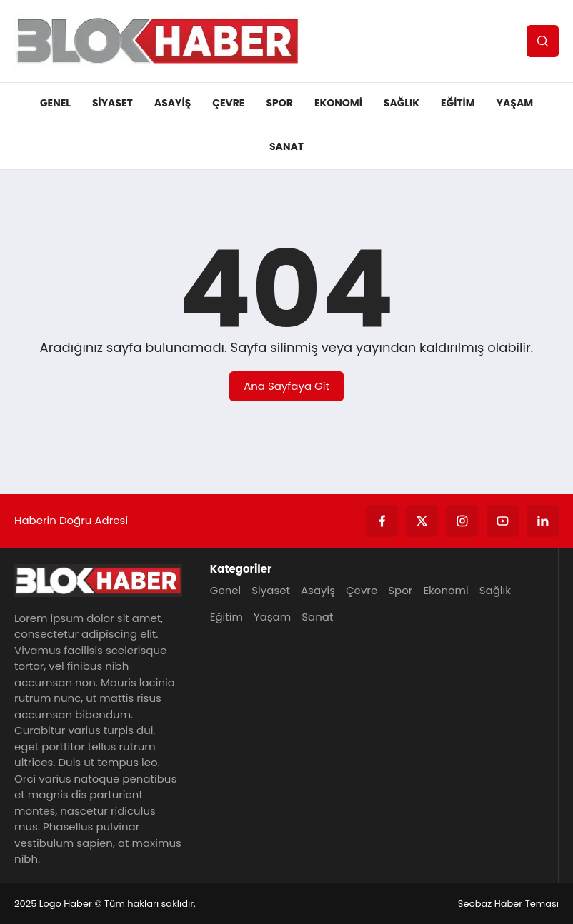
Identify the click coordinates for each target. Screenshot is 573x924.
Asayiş (173, 103)
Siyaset (113, 103)
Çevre (228, 103)
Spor (279, 103)
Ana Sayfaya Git (286, 386)
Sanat (286, 146)
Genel (55, 103)
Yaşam (515, 103)
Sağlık (402, 103)
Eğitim (458, 103)
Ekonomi (338, 103)
